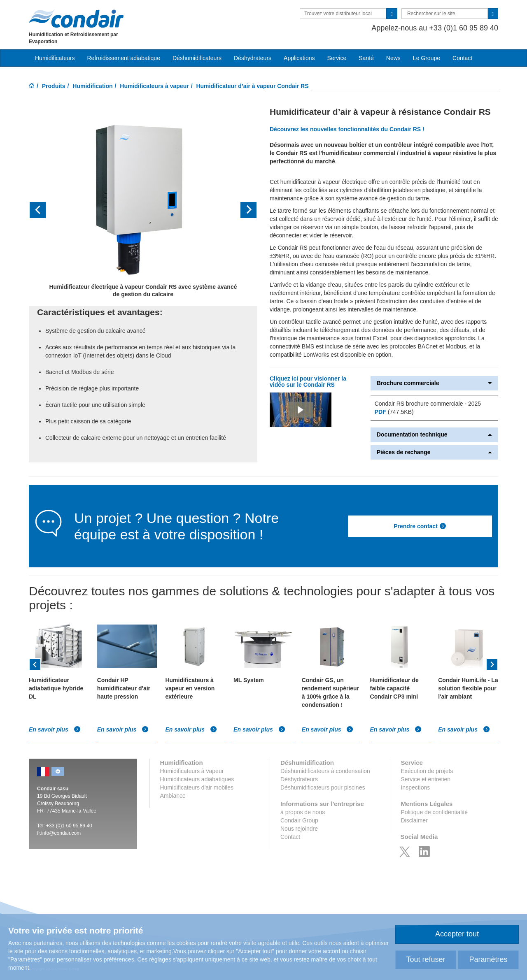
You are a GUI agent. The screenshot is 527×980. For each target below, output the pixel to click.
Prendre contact (420, 526)
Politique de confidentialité (434, 812)
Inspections (415, 787)
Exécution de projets (427, 771)
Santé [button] (366, 58)
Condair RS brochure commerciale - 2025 (428, 404)
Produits (54, 86)
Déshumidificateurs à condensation (325, 771)
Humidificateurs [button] (55, 58)
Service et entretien (426, 779)
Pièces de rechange (434, 452)
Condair (76, 19)
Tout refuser (426, 959)
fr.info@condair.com (59, 833)
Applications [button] (299, 58)
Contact (462, 58)
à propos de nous (303, 812)
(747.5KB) (394, 412)
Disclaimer (414, 820)
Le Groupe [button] (427, 58)
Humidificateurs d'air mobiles (197, 787)
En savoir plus (55, 729)
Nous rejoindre (299, 829)
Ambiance (173, 796)
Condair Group (299, 820)
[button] (46, 210)
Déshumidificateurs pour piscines (323, 787)
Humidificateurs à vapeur (154, 86)
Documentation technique (434, 435)
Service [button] (337, 58)
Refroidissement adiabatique (123, 58)
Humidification (92, 86)
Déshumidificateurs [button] (197, 58)
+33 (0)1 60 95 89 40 (69, 826)
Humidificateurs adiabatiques (197, 779)
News (393, 58)
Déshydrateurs (253, 58)
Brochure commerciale (434, 383)
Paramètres (488, 959)
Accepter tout (457, 934)
